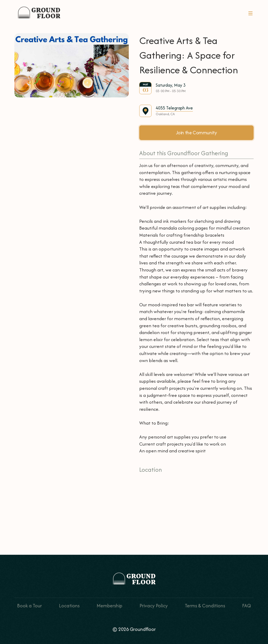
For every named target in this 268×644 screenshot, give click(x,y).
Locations (69, 606)
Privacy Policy (154, 606)
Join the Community (197, 133)
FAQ (247, 606)
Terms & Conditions (205, 606)
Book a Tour (29, 606)
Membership (109, 606)
